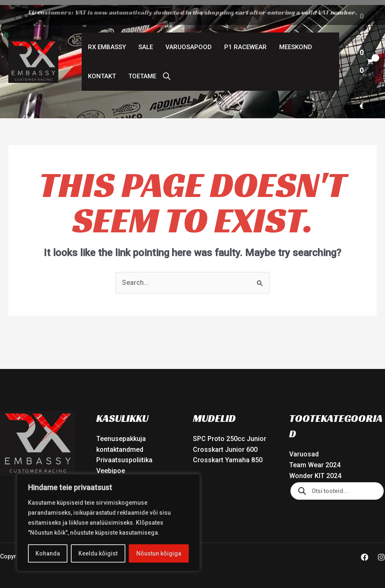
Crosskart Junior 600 (225, 445)
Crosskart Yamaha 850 (228, 455)
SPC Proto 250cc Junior (230, 434)
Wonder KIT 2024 (315, 471)
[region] (108, 523)
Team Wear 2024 (315, 460)
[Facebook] (365, 552)
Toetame (142, 71)
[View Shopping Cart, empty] (366, 57)
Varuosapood (189, 42)
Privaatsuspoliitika (124, 455)
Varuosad (304, 449)
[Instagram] (381, 552)
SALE (146, 42)
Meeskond (296, 42)
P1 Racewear (245, 42)
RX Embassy (107, 42)
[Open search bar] (167, 71)
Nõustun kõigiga (159, 553)
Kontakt (102, 71)
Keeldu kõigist (98, 553)
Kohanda (48, 553)
